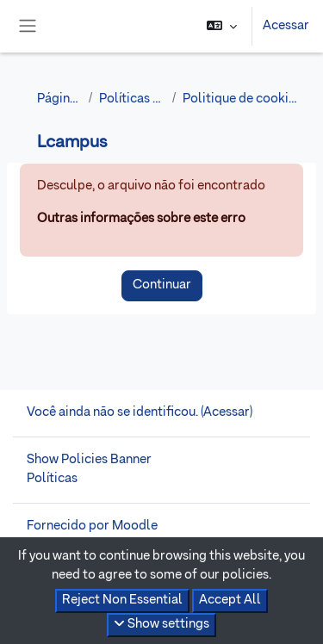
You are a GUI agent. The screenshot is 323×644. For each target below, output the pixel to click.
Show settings (161, 624)
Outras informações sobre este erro (141, 219)
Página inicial (59, 99)
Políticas (52, 479)
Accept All (230, 600)
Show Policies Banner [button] (89, 460)
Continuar (162, 285)
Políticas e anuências (132, 99)
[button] (222, 26)
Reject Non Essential (122, 600)
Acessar (286, 26)
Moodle (135, 526)
